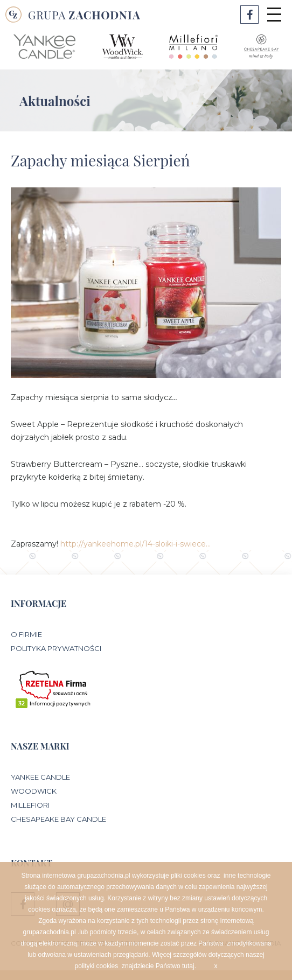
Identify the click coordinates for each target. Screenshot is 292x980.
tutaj (188, 966)
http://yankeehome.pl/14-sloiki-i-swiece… (135, 544)
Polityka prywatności (56, 648)
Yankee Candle (40, 777)
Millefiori (30, 805)
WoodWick (34, 791)
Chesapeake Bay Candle (58, 819)
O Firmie (26, 634)
